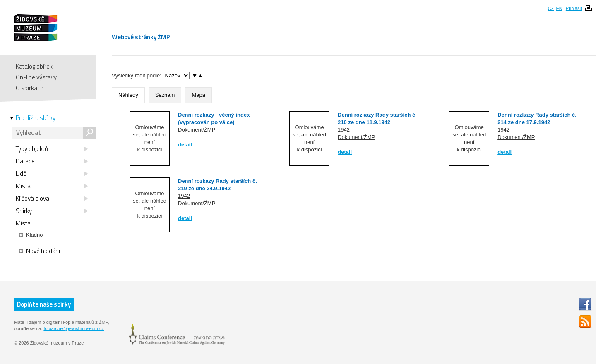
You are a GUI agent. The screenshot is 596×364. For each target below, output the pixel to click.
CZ (551, 8)
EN (559, 8)
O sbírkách (30, 88)
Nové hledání (40, 251)
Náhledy (128, 95)
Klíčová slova (52, 199)
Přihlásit (574, 8)
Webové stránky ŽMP (141, 37)
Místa (52, 186)
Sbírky (52, 211)
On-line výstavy (36, 77)
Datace (52, 161)
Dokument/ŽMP (197, 130)
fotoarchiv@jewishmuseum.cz (74, 328)
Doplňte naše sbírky (44, 304)
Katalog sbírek (34, 66)
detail (185, 145)
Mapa (198, 95)
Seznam (165, 95)
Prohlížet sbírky (36, 118)
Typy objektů (52, 149)
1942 (344, 130)
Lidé (52, 174)
